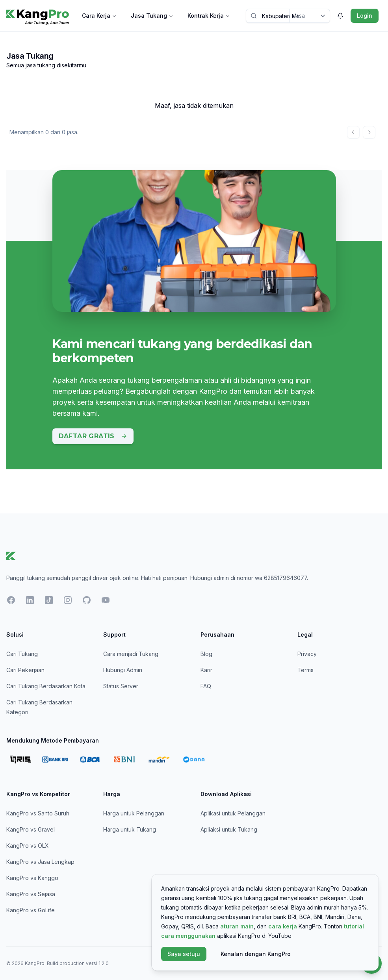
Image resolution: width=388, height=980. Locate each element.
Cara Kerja (99, 16)
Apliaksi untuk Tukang (229, 829)
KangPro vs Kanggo (32, 878)
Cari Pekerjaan (25, 670)
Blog (206, 654)
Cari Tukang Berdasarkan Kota (46, 686)
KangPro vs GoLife (31, 910)
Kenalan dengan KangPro (256, 954)
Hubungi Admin (123, 670)
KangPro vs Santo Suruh (38, 813)
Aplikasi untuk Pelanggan (233, 813)
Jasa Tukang (152, 16)
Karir (206, 670)
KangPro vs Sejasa (31, 894)
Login (365, 16)
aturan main (237, 926)
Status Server (121, 686)
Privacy (307, 654)
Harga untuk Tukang (130, 829)
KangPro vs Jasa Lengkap (40, 862)
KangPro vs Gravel (31, 829)
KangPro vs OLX (28, 846)
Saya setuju (184, 954)
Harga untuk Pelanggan (134, 813)
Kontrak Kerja (209, 16)
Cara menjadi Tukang (131, 654)
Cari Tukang (22, 654)
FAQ (206, 686)
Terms (305, 670)
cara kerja (283, 926)
